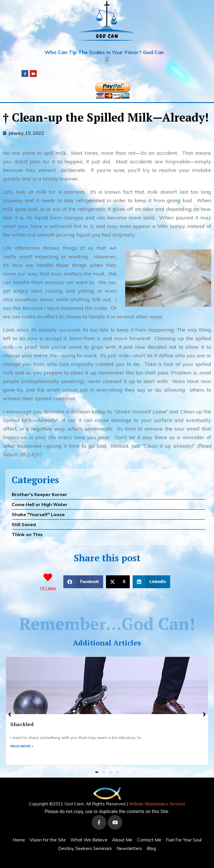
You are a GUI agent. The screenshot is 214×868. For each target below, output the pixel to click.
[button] (107, 60)
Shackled (22, 724)
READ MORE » (22, 746)
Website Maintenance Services (157, 804)
